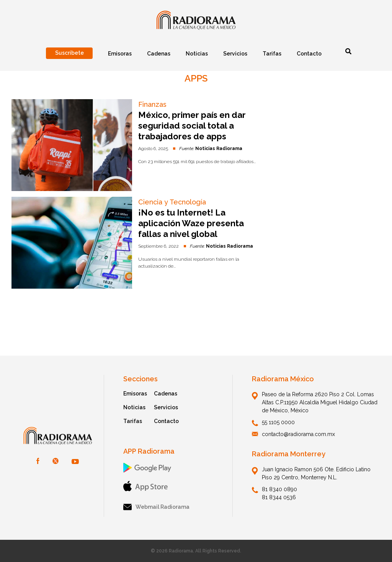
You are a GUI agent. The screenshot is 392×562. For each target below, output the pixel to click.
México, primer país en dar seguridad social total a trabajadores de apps (192, 126)
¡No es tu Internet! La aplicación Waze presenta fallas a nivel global (191, 223)
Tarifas (133, 421)
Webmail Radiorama (156, 507)
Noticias (134, 407)
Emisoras (135, 394)
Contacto (166, 421)
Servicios (166, 407)
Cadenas (166, 394)
